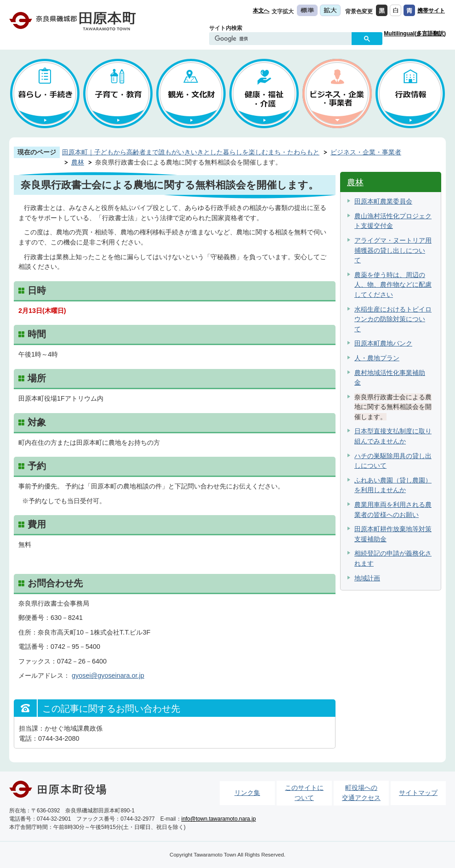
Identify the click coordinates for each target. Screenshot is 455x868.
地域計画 (367, 578)
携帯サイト (431, 11)
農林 (78, 162)
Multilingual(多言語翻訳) (415, 34)
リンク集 (247, 793)
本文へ (261, 11)
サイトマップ (418, 793)
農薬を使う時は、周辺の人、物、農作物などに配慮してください (393, 285)
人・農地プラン (377, 358)
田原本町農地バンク (383, 343)
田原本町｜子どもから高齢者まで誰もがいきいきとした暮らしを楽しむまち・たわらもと (191, 152)
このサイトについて (304, 793)
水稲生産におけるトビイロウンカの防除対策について (393, 319)
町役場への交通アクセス (361, 793)
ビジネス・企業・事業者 (366, 152)
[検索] (283, 39)
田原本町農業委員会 (383, 201)
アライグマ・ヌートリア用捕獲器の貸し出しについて (393, 250)
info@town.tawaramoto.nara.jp (219, 819)
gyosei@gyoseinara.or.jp (108, 675)
